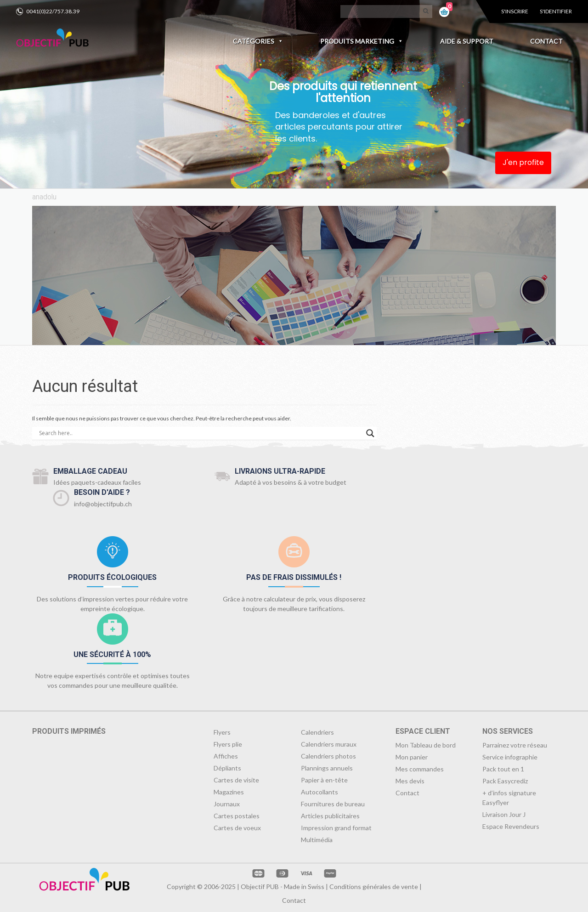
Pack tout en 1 (503, 769)
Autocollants (319, 792)
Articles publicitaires (330, 816)
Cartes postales (237, 816)
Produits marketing (362, 41)
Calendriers (317, 732)
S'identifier (556, 11)
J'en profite (523, 162)
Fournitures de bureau (333, 804)
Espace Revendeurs (511, 826)
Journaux (227, 804)
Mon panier (412, 757)
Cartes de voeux (237, 828)
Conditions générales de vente (374, 887)
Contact (546, 41)
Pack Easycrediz (505, 781)
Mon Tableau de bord (426, 745)
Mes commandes (420, 769)
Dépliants (227, 768)
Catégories (258, 41)
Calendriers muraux (329, 744)
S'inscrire (515, 11)
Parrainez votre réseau (515, 745)
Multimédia (317, 840)
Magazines (229, 792)
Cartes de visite (236, 780)
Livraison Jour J (504, 814)
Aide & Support (467, 41)
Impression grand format (336, 828)
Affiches (226, 756)
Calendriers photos (328, 756)
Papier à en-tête (324, 780)
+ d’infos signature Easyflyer (509, 798)
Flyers (222, 732)
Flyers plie (228, 744)
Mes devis (410, 781)
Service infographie (510, 757)
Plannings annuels (327, 768)
